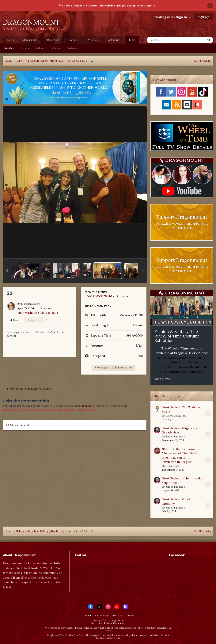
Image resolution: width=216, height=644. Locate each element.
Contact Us (117, 615)
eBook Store (53, 40)
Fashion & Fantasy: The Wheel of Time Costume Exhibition (177, 336)
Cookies (130, 615)
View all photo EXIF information (114, 368)
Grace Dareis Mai (176, 416)
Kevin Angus (173, 466)
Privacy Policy (101, 615)
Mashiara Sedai (31, 304)
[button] (7, 271)
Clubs (56, 48)
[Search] (166, 40)
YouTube (72, 48)
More (132, 40)
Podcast (41, 48)
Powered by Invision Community (108, 623)
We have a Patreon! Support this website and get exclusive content (105, 6)
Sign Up (203, 17)
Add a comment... (19, 425)
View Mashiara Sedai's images (38, 313)
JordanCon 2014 (99, 296)
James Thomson (175, 437)
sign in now (86, 406)
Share (15, 320)
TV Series (92, 40)
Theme (87, 615)
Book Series (113, 40)
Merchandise (30, 40)
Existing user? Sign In (172, 17)
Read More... (163, 379)
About (25, 48)
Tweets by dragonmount (91, 562)
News (10, 40)
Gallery (9, 48)
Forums (73, 40)
